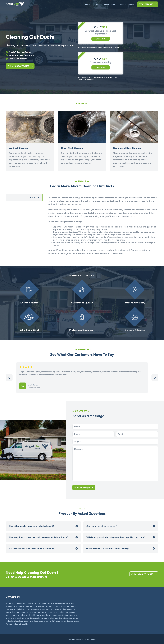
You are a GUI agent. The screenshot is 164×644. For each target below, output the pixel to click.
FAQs (131, 4)
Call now (101, 39)
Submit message (82, 487)
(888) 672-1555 (146, 4)
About (98, 4)
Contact (122, 4)
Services (88, 4)
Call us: (18, 66)
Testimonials (109, 4)
